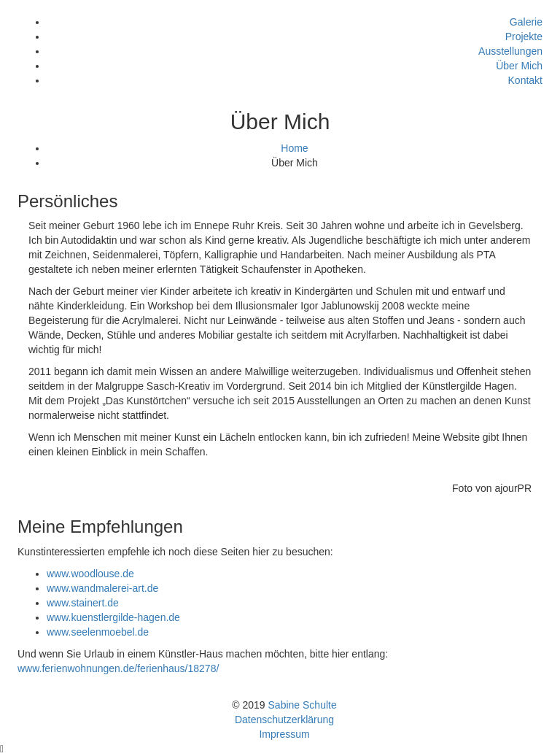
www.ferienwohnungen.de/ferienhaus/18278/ (118, 668)
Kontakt (525, 80)
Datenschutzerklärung (284, 720)
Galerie (526, 22)
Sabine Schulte (303, 705)
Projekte (524, 36)
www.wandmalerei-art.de (102, 588)
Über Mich (519, 66)
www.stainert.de (83, 603)
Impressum (284, 734)
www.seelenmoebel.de (98, 632)
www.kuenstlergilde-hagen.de (113, 617)
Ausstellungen (510, 51)
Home (294, 148)
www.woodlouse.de (90, 574)
